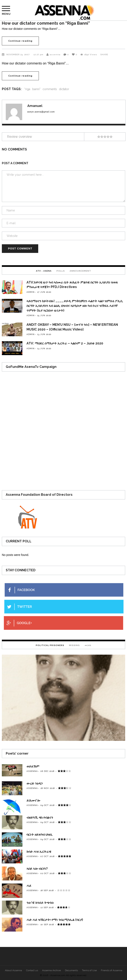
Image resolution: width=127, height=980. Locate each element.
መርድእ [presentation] (88, 645)
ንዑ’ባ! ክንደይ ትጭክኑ (40, 903)
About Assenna (13, 970)
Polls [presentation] (61, 271)
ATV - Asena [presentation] (44, 271)
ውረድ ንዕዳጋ (35, 783)
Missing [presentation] (74, 645)
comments (50, 89)
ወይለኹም (33, 766)
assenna (55, 55)
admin (31, 292)
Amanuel (35, 106)
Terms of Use (89, 970)
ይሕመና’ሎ (33, 800)
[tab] (44, 271)
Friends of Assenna (112, 970)
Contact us (32, 970)
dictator (64, 89)
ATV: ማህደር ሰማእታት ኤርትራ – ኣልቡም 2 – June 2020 (65, 343)
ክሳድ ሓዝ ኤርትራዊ (39, 852)
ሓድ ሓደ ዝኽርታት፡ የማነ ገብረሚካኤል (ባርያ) (55, 920)
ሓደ (29, 886)
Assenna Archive (51, 970)
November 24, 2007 (18, 55)
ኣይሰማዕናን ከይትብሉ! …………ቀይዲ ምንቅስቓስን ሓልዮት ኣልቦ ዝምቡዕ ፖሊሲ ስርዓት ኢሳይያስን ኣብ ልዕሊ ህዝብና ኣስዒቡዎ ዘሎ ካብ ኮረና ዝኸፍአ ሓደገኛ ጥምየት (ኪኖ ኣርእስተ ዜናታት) (75, 306)
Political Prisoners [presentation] (50, 645)
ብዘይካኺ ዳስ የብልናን (40, 818)
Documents (71, 970)
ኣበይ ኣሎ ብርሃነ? (37, 869)
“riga (27, 89)
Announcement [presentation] (80, 271)
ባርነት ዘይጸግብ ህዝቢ (39, 835)
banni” (36, 89)
